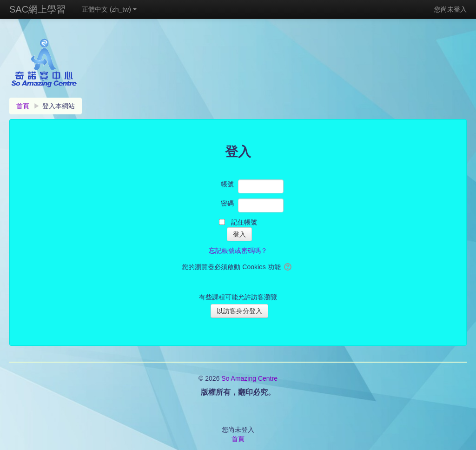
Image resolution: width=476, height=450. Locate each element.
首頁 (238, 439)
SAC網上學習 (37, 9)
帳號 (227, 184)
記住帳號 (244, 222)
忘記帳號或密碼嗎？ (238, 251)
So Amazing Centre (249, 378)
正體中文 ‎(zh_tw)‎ (109, 9)
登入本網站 (59, 106)
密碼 (227, 203)
